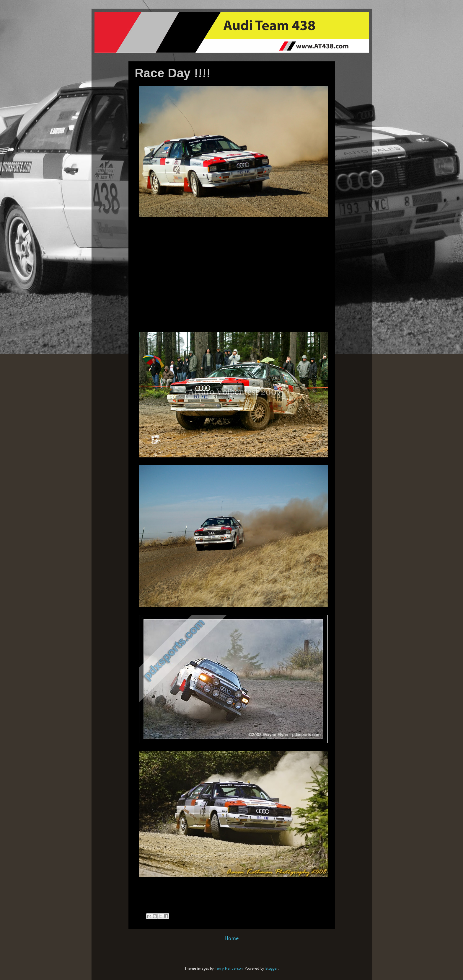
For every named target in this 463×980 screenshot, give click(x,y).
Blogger (272, 968)
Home (231, 938)
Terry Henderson (229, 968)
